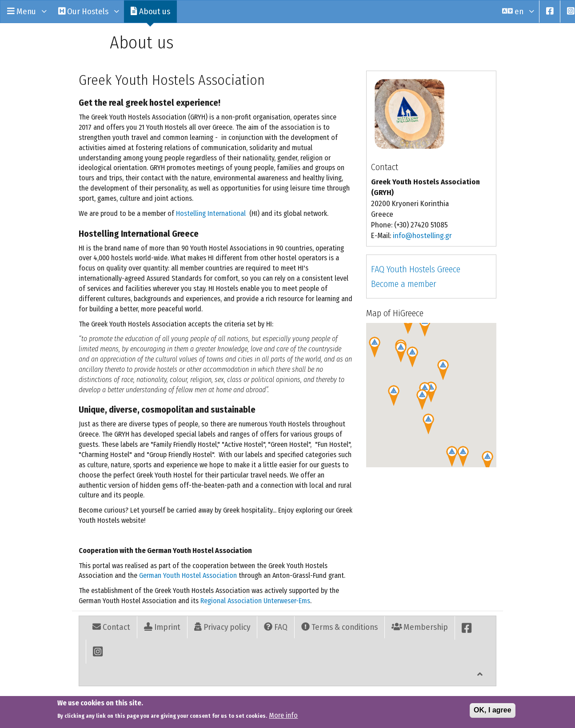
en (517, 11)
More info (283, 715)
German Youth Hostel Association (188, 575)
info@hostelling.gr (422, 236)
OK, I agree (492, 710)
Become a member (404, 284)
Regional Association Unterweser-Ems (255, 601)
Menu (26, 11)
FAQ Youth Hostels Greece (416, 269)
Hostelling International (211, 213)
